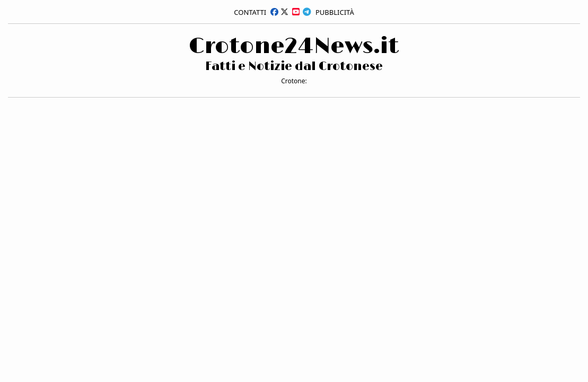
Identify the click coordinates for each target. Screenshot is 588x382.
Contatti (250, 12)
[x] (284, 12)
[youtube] (296, 12)
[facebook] (274, 12)
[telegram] (307, 12)
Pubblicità (335, 12)
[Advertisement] (87, 60)
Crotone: (294, 81)
